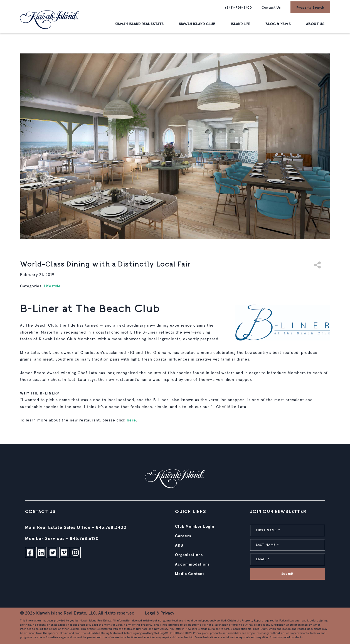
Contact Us (271, 7)
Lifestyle (52, 286)
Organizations (189, 555)
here (131, 420)
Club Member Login (195, 527)
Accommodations (192, 564)
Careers (183, 536)
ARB (179, 546)
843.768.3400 (111, 527)
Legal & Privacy (160, 613)
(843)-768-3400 (238, 7)
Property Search (310, 7)
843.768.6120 (84, 539)
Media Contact (190, 574)
